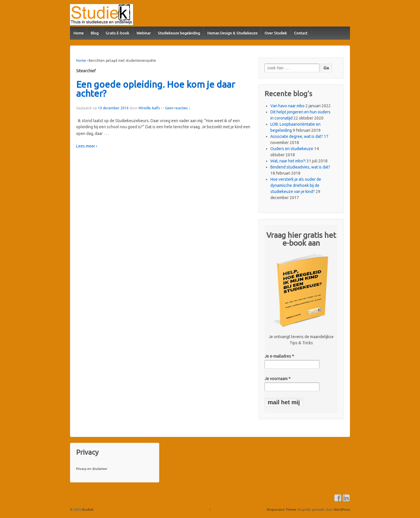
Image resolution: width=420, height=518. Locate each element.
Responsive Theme (282, 510)
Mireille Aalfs (149, 108)
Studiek (87, 510)
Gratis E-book (117, 33)
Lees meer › (87, 146)
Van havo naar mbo (287, 106)
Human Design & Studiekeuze (232, 33)
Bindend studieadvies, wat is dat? (300, 167)
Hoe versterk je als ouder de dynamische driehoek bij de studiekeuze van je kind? (296, 185)
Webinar (144, 33)
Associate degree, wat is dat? (297, 136)
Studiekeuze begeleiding (179, 33)
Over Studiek (276, 33)
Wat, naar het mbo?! (288, 161)
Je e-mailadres (279, 356)
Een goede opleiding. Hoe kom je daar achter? (156, 89)
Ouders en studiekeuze (292, 149)
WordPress (342, 510)
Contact (301, 33)
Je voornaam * (278, 379)
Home (79, 33)
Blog (95, 33)
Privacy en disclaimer (92, 469)
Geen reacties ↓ (178, 108)
